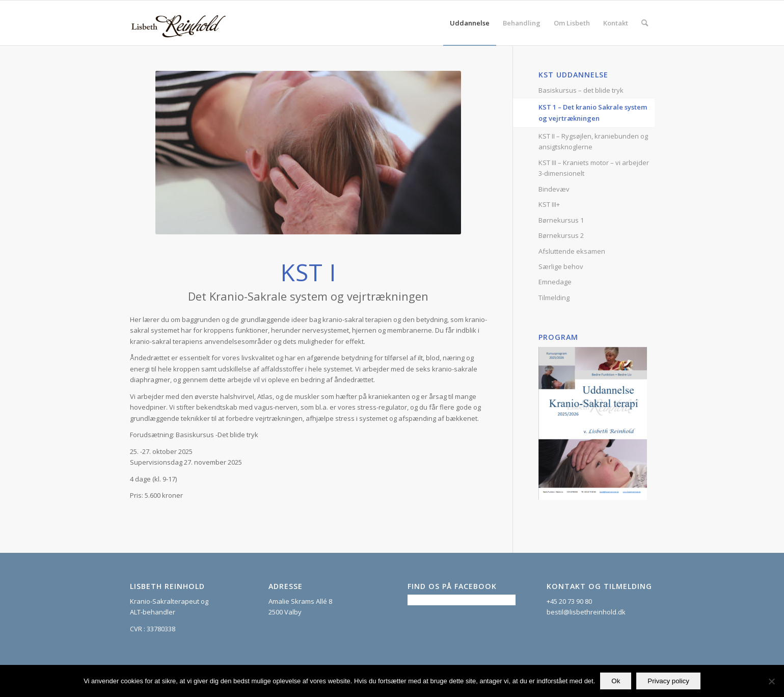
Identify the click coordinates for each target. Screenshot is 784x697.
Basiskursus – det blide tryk (581, 90)
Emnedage (555, 282)
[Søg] (645, 23)
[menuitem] (470, 23)
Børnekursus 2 (561, 235)
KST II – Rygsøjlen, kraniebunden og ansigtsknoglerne (593, 141)
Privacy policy (668, 681)
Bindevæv (554, 189)
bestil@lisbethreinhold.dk (586, 612)
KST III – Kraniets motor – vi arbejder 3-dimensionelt (594, 168)
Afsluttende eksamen (572, 251)
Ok (616, 681)
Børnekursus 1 (561, 220)
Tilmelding (554, 298)
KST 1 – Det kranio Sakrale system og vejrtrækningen (593, 112)
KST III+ (549, 204)
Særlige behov (561, 266)
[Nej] (771, 681)
